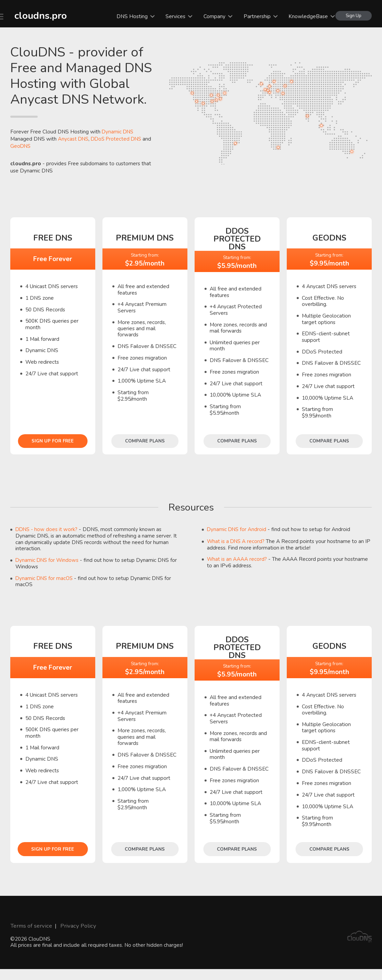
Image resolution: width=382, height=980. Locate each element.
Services (173, 16)
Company (212, 16)
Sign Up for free (53, 441)
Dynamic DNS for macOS (45, 578)
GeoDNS (21, 146)
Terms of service (29, 925)
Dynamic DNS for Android (237, 529)
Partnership (255, 16)
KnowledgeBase (306, 16)
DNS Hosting (130, 16)
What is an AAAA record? (237, 559)
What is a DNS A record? (237, 541)
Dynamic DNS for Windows (48, 560)
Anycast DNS (74, 139)
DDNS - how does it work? (47, 529)
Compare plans (145, 441)
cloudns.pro (36, 15)
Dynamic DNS (118, 132)
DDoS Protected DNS (118, 139)
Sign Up (353, 16)
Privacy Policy (73, 925)
